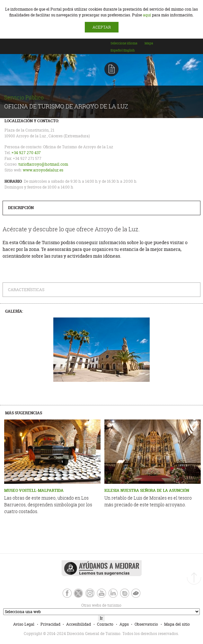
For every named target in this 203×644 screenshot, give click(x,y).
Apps (124, 624)
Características (26, 290)
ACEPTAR (102, 27)
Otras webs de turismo (62, 605)
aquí (147, 15)
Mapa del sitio (177, 624)
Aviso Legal (24, 624)
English (129, 50)
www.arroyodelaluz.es (43, 170)
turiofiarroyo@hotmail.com (43, 164)
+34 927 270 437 (26, 153)
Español (117, 50)
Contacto (105, 624)
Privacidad (50, 624)
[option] (117, 50)
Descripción (21, 208)
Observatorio (146, 624)
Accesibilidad (79, 624)
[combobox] (127, 49)
